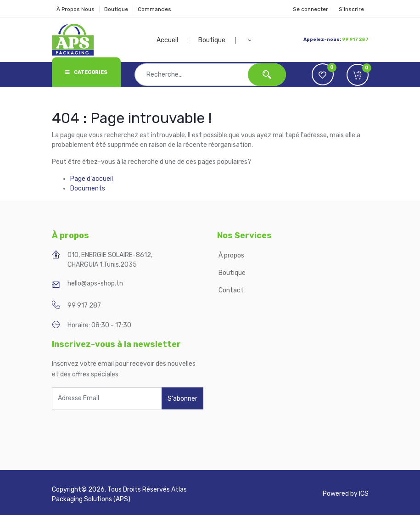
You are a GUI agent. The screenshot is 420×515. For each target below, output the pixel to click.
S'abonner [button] (182, 399)
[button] (249, 40)
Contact (231, 290)
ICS (364, 494)
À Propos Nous (76, 9)
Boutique (116, 9)
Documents (88, 188)
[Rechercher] (267, 75)
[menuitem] (173, 40)
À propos (232, 255)
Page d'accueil (92, 179)
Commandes (154, 9)
